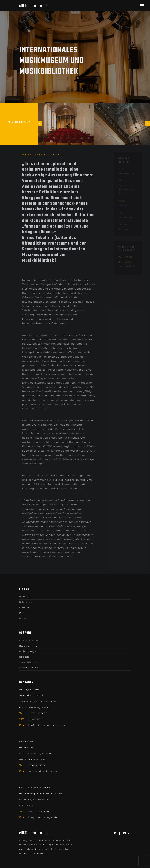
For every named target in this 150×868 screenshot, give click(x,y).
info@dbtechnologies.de (43, 817)
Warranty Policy (29, 668)
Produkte (25, 597)
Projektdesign (28, 651)
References (26, 602)
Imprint (24, 618)
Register (24, 657)
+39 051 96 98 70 (38, 713)
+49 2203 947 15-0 (39, 811)
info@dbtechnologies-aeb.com (47, 725)
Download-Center (30, 640)
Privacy (24, 613)
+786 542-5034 (37, 765)
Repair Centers (28, 646)
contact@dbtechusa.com (43, 771)
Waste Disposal (28, 662)
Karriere (24, 607)
